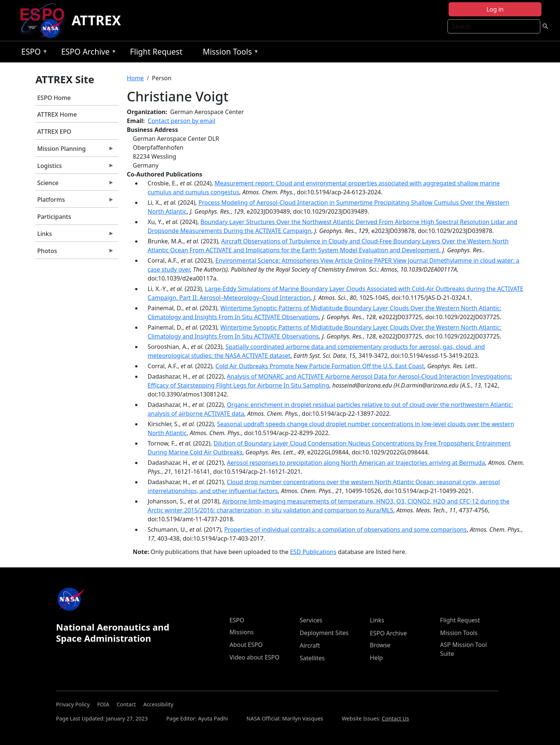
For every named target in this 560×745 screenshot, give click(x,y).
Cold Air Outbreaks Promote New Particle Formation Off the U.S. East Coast (320, 366)
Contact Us (395, 718)
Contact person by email (182, 121)
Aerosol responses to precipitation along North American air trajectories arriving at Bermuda (356, 463)
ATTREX (96, 20)
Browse (380, 645)
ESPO (32, 53)
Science (75, 185)
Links (75, 236)
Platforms (75, 201)
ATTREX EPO (54, 132)
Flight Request (156, 52)
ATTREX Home (57, 114)
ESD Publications (313, 552)
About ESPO (246, 645)
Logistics (75, 168)
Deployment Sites (324, 633)
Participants (54, 217)
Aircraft (310, 645)
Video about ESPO (255, 657)
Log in (495, 9)
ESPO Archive (87, 53)
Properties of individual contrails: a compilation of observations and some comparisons (346, 529)
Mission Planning (75, 150)
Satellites (312, 658)
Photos (75, 253)
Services (311, 620)
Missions (242, 632)
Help (376, 658)
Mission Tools (229, 53)
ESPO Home (54, 98)
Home (136, 78)
